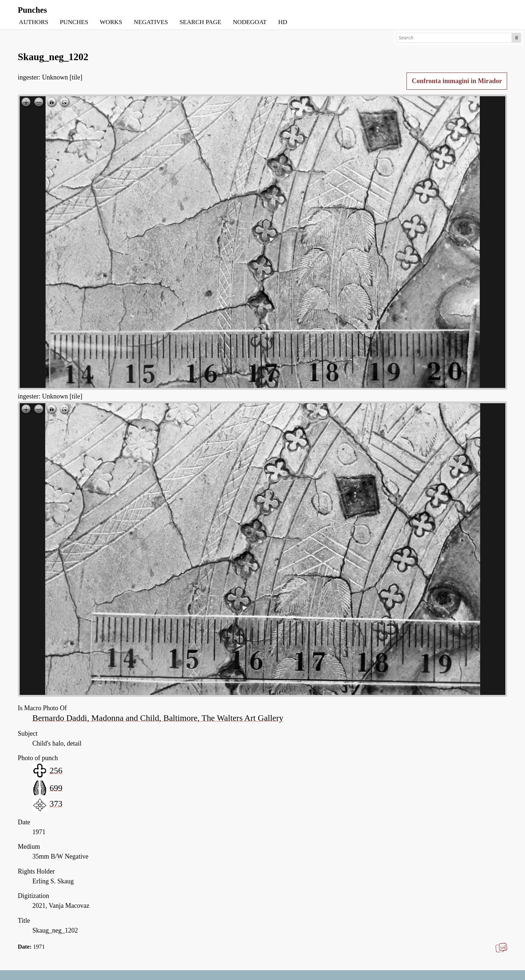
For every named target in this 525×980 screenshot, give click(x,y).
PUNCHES (74, 22)
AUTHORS (34, 22)
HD (283, 22)
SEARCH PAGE (200, 22)
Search (516, 38)
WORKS (111, 22)
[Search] (454, 38)
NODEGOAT (250, 22)
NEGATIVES (151, 22)
